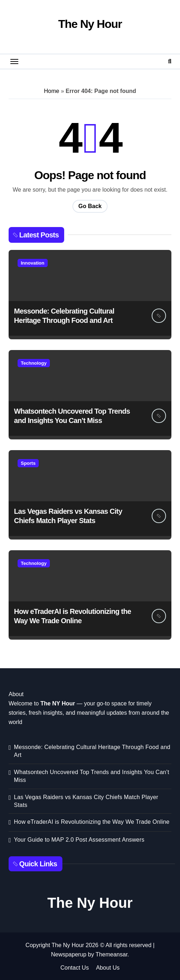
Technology (34, 363)
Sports (28, 463)
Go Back (90, 206)
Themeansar (111, 954)
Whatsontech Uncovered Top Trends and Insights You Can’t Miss (92, 776)
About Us (108, 968)
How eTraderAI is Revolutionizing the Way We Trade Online (92, 822)
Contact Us (75, 968)
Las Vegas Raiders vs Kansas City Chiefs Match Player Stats (86, 801)
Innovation (33, 263)
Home (52, 91)
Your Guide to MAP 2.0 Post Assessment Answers (79, 840)
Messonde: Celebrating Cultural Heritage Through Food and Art (92, 751)
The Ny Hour (90, 24)
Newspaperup (69, 954)
